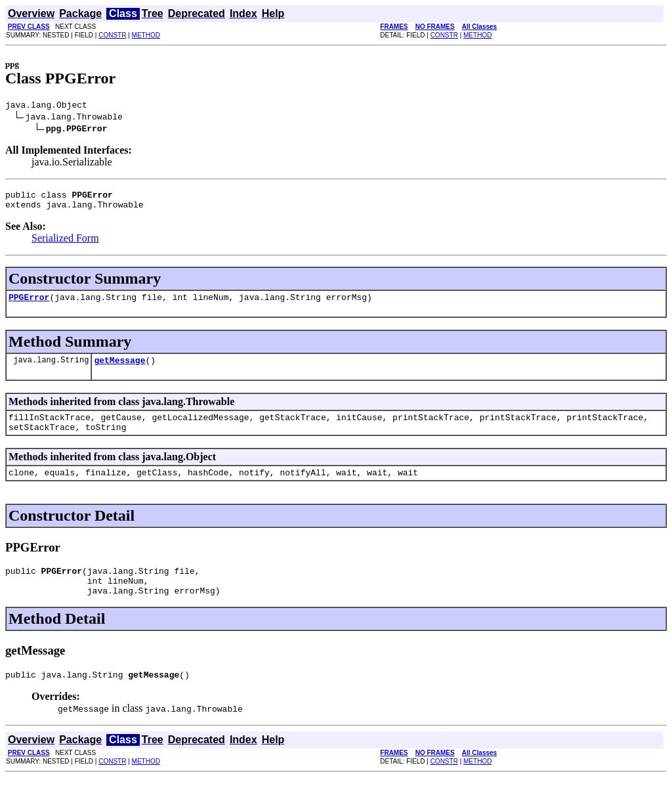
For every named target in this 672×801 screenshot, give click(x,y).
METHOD (146, 35)
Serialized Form (65, 244)
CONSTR (112, 35)
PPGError (29, 305)
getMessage (119, 370)
